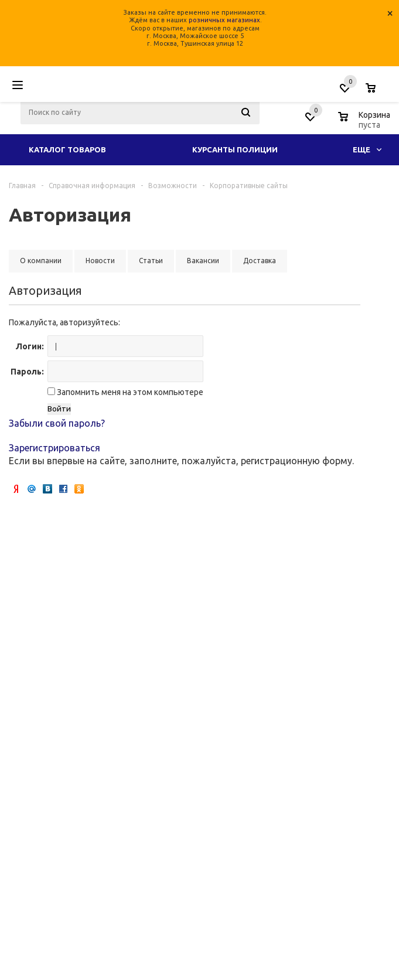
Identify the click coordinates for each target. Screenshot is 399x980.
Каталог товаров (67, 149)
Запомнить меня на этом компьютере (129, 392)
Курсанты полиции (235, 149)
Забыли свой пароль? (57, 423)
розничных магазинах (224, 20)
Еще (367, 149)
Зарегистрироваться (54, 448)
